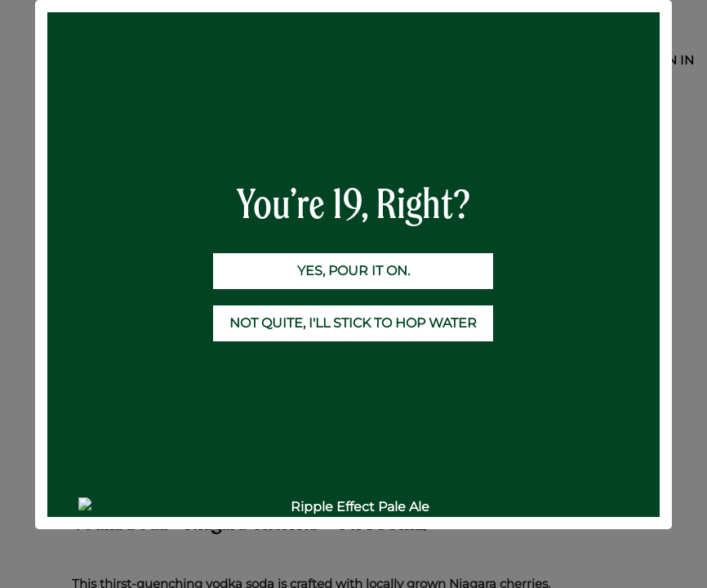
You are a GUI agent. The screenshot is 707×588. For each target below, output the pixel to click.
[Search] (618, 94)
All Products (109, 125)
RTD (176, 125)
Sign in (670, 60)
